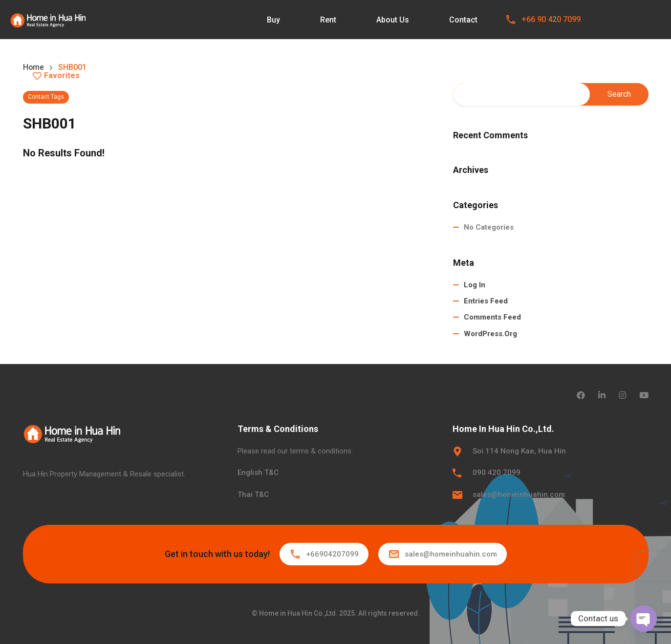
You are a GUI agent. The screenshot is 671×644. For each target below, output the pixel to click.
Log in (475, 285)
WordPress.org (490, 334)
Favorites (56, 76)
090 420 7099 (497, 472)
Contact (463, 20)
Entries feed (486, 301)
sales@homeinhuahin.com (519, 494)
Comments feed (492, 318)
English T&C (258, 472)
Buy (273, 20)
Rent (328, 20)
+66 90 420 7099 (551, 19)
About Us (393, 20)
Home (34, 67)
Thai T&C (253, 494)
